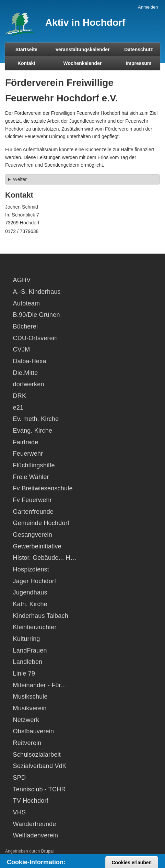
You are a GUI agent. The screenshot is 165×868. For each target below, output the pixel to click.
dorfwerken (29, 384)
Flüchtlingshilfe (34, 465)
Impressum (139, 63)
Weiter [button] (20, 179)
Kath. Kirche (30, 604)
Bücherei (26, 326)
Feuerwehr (28, 454)
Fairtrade (26, 442)
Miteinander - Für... (40, 685)
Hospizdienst (31, 569)
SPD (20, 778)
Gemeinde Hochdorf (41, 523)
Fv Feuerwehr (32, 500)
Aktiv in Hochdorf (85, 23)
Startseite (26, 49)
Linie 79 (24, 674)
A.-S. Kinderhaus (37, 292)
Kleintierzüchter (35, 627)
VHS (20, 812)
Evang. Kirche (33, 431)
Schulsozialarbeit (37, 755)
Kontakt (26, 63)
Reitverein (27, 743)
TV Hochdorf (31, 801)
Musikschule (30, 697)
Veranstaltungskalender (83, 49)
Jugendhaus (30, 592)
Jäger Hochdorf (35, 581)
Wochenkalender (83, 63)
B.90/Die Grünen (37, 315)
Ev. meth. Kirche (36, 419)
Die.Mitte (26, 373)
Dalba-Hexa (30, 361)
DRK (20, 396)
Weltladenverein (36, 835)
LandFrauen (30, 650)
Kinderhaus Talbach (41, 616)
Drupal (48, 851)
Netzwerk (26, 720)
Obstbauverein (34, 731)
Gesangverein (33, 535)
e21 (18, 408)
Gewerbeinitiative (37, 546)
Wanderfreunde (35, 824)
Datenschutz (138, 49)
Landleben (28, 662)
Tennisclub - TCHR (39, 789)
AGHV (22, 280)
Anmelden (148, 7)
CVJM (22, 349)
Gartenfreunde (33, 512)
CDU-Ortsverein (36, 338)
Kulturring (27, 639)
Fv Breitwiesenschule (43, 488)
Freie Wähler (31, 477)
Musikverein (30, 708)
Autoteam (27, 303)
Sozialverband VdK (40, 766)
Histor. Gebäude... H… (45, 558)
